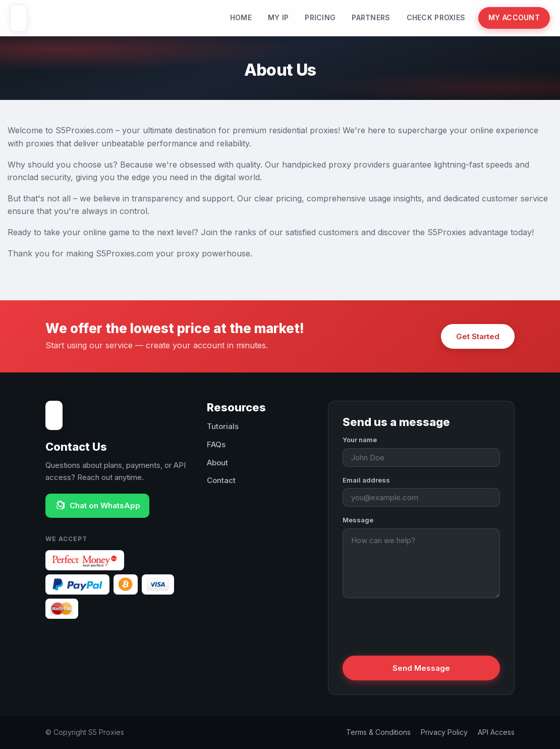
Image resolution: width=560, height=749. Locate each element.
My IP (278, 17)
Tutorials (223, 426)
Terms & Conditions (378, 732)
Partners (371, 17)
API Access (496, 732)
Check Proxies (436, 17)
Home (241, 17)
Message (358, 520)
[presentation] (419, 626)
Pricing (320, 17)
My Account (514, 17)
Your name (360, 440)
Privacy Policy (444, 732)
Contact (221, 480)
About (217, 463)
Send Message (421, 668)
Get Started (478, 336)
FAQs (216, 444)
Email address (366, 480)
